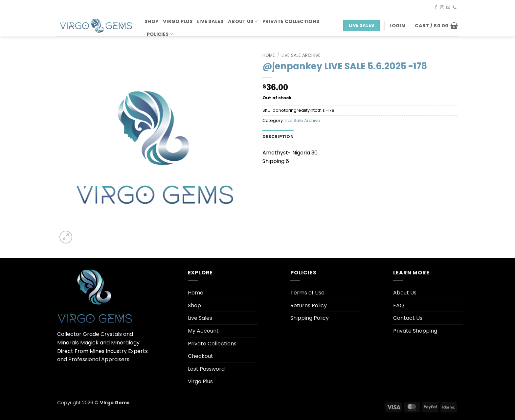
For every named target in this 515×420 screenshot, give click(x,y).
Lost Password (206, 369)
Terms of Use (307, 293)
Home (269, 55)
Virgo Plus (178, 21)
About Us (243, 21)
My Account (203, 331)
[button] (397, 26)
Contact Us (408, 318)
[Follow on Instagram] (442, 8)
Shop (151, 21)
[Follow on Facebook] (436, 8)
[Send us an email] (448, 8)
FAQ (399, 305)
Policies (160, 34)
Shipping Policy (310, 318)
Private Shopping (415, 331)
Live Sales (210, 21)
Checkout (201, 356)
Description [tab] (278, 137)
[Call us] (455, 8)
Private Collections (291, 21)
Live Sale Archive (301, 55)
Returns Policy (309, 305)
